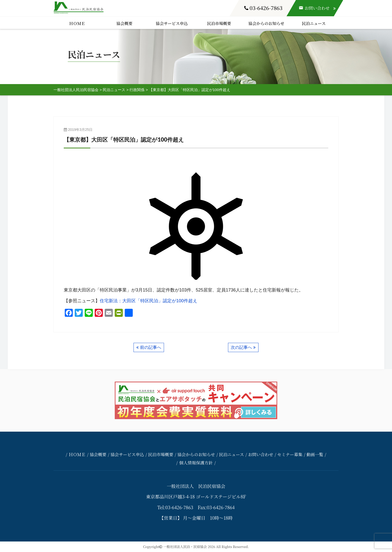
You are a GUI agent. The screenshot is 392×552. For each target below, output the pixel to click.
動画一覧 (315, 454)
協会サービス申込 (172, 23)
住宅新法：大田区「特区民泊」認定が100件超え (148, 301)
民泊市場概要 (219, 23)
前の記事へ (151, 347)
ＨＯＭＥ (77, 23)
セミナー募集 (290, 454)
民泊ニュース (314, 23)
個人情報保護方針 (196, 463)
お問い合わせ (261, 454)
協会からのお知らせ (266, 23)
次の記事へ (241, 347)
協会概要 (124, 23)
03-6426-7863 (263, 8)
